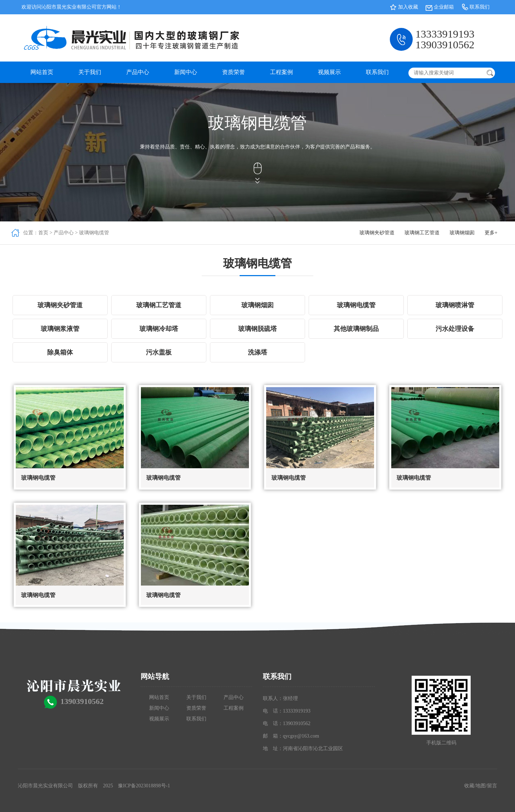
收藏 (469, 786)
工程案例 (281, 72)
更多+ (491, 233)
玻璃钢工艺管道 (422, 233)
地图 (481, 786)
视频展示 (329, 72)
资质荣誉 (234, 72)
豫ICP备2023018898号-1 (144, 786)
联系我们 (480, 7)
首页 (43, 233)
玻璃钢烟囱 (462, 233)
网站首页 (42, 72)
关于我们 (90, 72)
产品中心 (138, 72)
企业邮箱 (444, 7)
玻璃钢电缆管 (94, 233)
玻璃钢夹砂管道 (377, 233)
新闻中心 (186, 72)
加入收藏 (408, 7)
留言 (492, 786)
